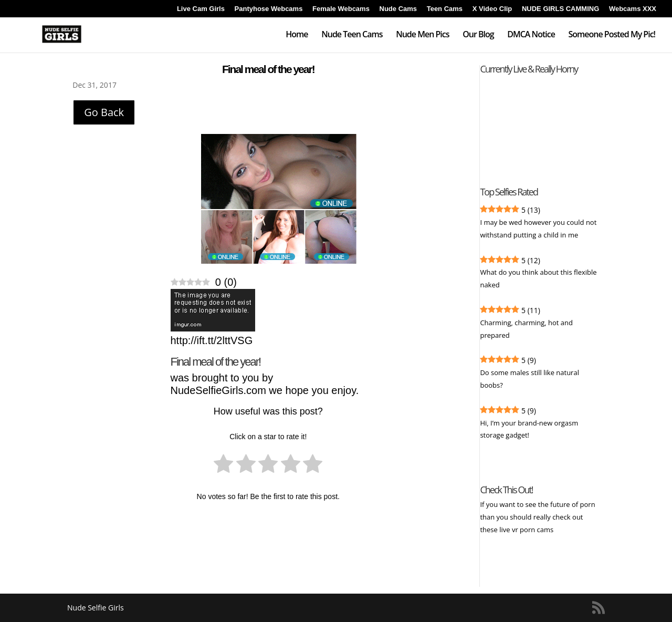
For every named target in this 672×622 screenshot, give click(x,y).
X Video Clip (492, 9)
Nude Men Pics (422, 35)
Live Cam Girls (201, 9)
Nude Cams (398, 9)
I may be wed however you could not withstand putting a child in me (538, 229)
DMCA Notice (531, 35)
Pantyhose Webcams (269, 9)
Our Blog (478, 35)
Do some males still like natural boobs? (529, 379)
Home (297, 35)
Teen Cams (445, 9)
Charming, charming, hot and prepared (526, 329)
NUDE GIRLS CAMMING (560, 9)
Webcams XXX (633, 9)
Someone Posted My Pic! (612, 35)
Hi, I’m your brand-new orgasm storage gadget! (529, 429)
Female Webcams (341, 9)
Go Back (104, 112)
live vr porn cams (527, 530)
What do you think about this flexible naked (538, 278)
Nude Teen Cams (352, 35)
